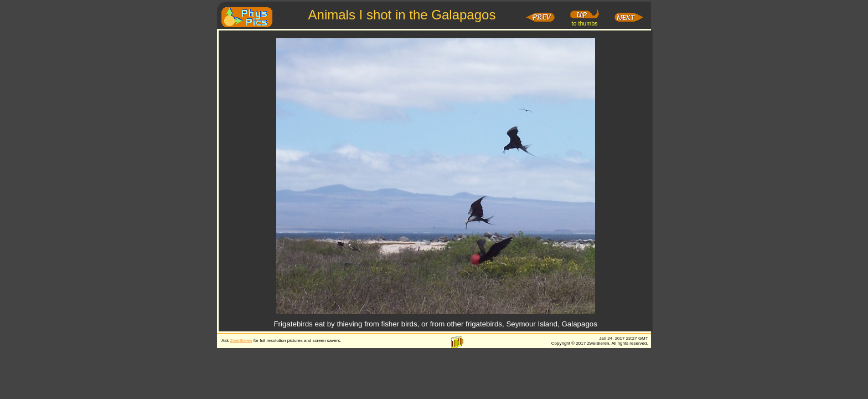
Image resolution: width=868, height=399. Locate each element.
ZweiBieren (241, 341)
